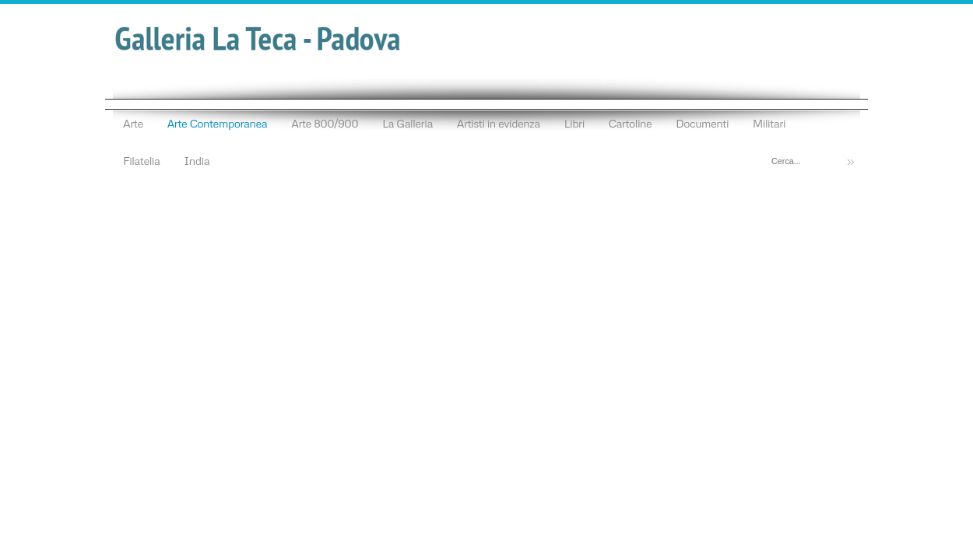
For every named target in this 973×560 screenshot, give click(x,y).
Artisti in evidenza (499, 123)
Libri (574, 123)
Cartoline (631, 123)
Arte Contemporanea (218, 123)
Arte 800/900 (325, 123)
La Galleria (407, 123)
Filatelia (141, 160)
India (197, 160)
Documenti (702, 123)
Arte (133, 123)
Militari (769, 123)
